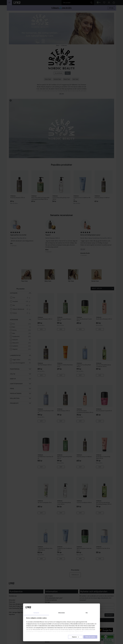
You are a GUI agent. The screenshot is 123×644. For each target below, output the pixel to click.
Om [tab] (87, 613)
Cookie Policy (87, 631)
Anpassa (75, 637)
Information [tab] (61, 613)
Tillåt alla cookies (90, 637)
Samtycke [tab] (36, 613)
